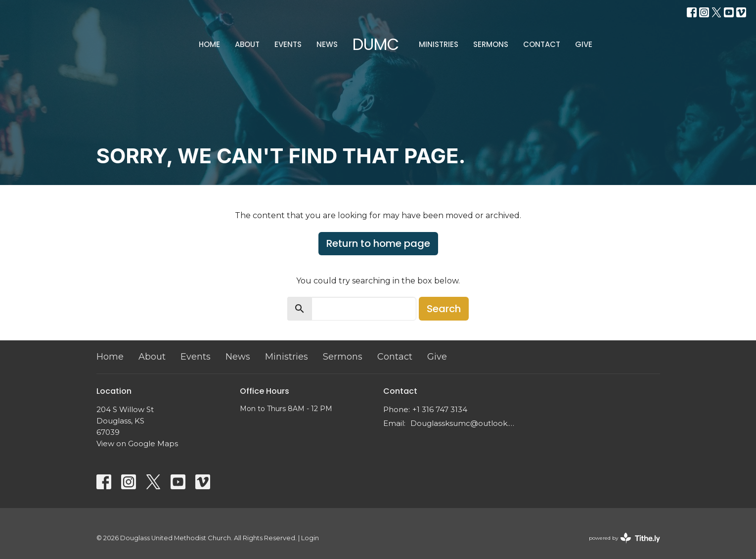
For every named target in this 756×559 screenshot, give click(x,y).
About (247, 44)
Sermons (491, 44)
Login (310, 538)
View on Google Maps (137, 443)
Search (444, 309)
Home (209, 44)
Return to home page (378, 243)
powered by (624, 538)
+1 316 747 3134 (440, 409)
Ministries (439, 44)
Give (584, 44)
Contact (542, 44)
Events (288, 44)
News (327, 44)
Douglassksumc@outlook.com (464, 423)
